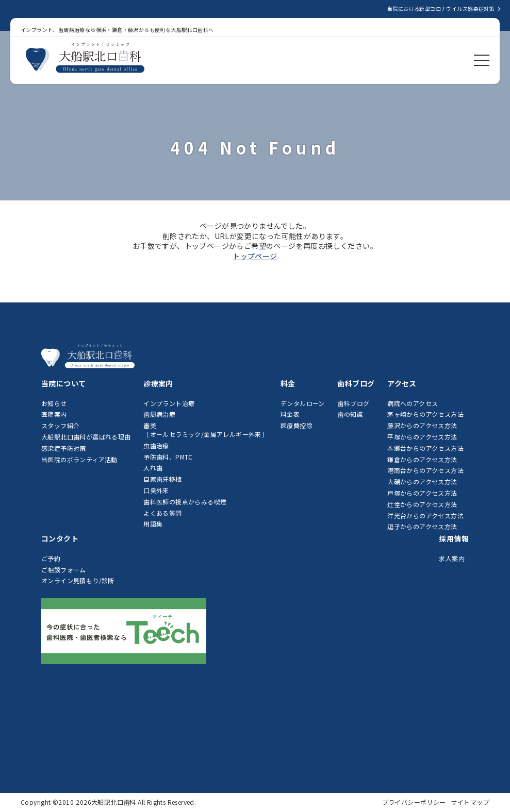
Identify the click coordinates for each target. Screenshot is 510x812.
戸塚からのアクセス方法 (422, 493)
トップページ (255, 256)
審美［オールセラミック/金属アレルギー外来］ (205, 430)
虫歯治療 (156, 445)
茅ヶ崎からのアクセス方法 (425, 414)
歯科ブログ (353, 403)
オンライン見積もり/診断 (78, 580)
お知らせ (54, 403)
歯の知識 (350, 414)
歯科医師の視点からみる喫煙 (185, 502)
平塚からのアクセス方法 (422, 437)
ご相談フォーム (64, 570)
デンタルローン (303, 403)
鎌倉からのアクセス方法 (422, 459)
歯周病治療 (159, 414)
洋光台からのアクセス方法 (425, 515)
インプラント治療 (169, 403)
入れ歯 (153, 468)
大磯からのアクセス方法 (422, 481)
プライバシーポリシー (414, 802)
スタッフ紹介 (60, 425)
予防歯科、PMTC (168, 457)
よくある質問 (162, 513)
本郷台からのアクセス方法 (425, 448)
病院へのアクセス (413, 403)
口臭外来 (156, 490)
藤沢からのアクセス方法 (422, 425)
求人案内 (452, 558)
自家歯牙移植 (162, 479)
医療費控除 (297, 425)
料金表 (290, 414)
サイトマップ (470, 802)
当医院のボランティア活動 (79, 459)
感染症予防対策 (64, 448)
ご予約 (51, 558)
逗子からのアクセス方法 (422, 526)
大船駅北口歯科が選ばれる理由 (86, 437)
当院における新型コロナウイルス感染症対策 (441, 9)
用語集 (153, 524)
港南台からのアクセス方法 (425, 470)
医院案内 (54, 414)
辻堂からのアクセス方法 (422, 504)
